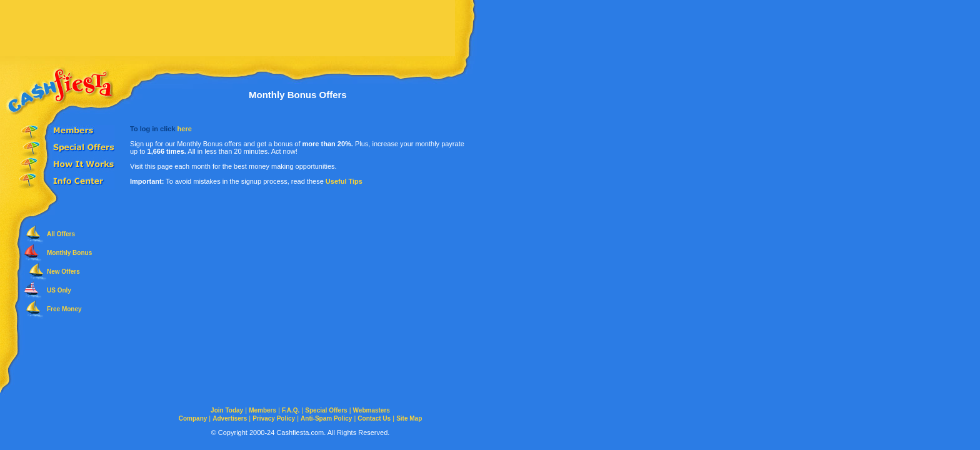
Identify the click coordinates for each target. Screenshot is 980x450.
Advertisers (230, 418)
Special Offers (326, 410)
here (185, 129)
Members (262, 410)
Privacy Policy (274, 418)
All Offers (61, 234)
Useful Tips (344, 181)
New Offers (63, 272)
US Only (59, 290)
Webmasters (372, 410)
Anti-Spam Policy (326, 418)
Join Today (227, 410)
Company (193, 418)
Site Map (409, 418)
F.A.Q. (291, 410)
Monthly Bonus (69, 253)
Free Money (64, 309)
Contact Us (374, 418)
